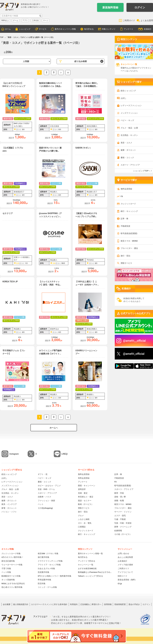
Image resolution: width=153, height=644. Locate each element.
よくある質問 (147, 20)
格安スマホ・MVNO (129, 241)
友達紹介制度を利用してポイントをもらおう (134, 300)
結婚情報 (118, 531)
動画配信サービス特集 (11, 576)
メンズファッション (129, 113)
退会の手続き (134, 604)
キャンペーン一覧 (86, 565)
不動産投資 (125, 226)
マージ (46, 20)
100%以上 (5, 20)
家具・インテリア (9, 504)
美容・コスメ (126, 143)
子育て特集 (6, 568)
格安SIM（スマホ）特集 (48, 554)
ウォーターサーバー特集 (12, 565)
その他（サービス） (123, 534)
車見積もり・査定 (86, 497)
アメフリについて (125, 572)
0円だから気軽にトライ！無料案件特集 (55, 576)
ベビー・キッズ (127, 120)
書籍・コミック (127, 158)
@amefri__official (134, 341)
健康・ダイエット (128, 150)
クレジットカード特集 (11, 554)
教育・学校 (119, 493)
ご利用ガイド (129, 20)
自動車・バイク (45, 497)
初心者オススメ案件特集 (12, 587)
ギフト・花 (43, 474)
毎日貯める (89, 29)
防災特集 (42, 583)
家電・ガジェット (9, 508)
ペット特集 (6, 572)
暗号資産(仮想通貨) (129, 233)
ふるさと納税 (84, 519)
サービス (43, 29)
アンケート (129, 29)
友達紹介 (148, 29)
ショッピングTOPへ (142, 171)
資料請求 (82, 489)
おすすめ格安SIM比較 (87, 568)
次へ (61, 72)
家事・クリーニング (123, 527)
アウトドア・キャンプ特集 (49, 565)
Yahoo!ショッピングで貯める (90, 576)
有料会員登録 (84, 478)
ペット (41, 504)
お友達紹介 (122, 561)
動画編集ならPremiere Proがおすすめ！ (95, 572)
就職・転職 (119, 501)
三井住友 (35, 20)
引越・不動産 (120, 519)
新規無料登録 (110, 7)
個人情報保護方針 (21, 604)
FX (122, 196)
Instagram (14, 454)
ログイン (140, 7)
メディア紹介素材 (125, 565)
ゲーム (16, 20)
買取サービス (126, 263)
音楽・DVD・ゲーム (46, 489)
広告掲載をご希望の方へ (91, 604)
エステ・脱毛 (120, 516)
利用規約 (74, 604)
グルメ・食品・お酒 (129, 128)
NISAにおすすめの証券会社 (13, 583)
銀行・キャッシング (129, 211)
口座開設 (82, 527)
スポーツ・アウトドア (130, 165)
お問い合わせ (123, 554)
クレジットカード (128, 204)
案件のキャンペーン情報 (65, 29)
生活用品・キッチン (129, 135)
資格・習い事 (120, 497)
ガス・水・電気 (85, 523)
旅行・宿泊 (125, 256)
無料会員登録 (126, 189)
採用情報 (108, 604)
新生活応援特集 (8, 561)
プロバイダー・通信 (129, 248)
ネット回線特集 (8, 580)
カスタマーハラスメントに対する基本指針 (49, 604)
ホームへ (54, 428)
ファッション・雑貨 (46, 501)
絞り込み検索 (81, 61)
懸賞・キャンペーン (87, 486)
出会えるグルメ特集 (46, 568)
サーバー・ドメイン (123, 512)
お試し (124, 98)
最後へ (68, 72)
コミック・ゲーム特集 (47, 587)
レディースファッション (131, 105)
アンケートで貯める (87, 561)
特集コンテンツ (109, 29)
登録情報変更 (120, 604)
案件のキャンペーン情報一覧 (90, 554)
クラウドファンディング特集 (50, 561)
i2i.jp (120, 583)
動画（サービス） (86, 504)
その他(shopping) (45, 508)
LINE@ (65, 454)
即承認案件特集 (45, 580)
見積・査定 (83, 493)
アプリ (25, 20)
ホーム (8, 29)
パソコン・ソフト (9, 512)
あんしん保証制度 (125, 557)
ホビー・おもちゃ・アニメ (49, 486)
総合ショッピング (128, 91)
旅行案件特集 (44, 557)
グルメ (81, 516)
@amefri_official (134, 354)
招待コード (122, 576)
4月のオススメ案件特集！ (13, 557)
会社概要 (7, 604)
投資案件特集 (44, 572)
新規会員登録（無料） (127, 580)
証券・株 (124, 219)
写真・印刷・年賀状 (123, 523)
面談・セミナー (85, 501)
